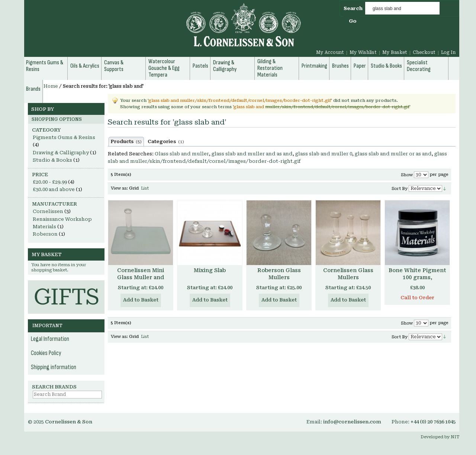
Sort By (400, 189)
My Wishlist (363, 52)
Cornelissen (48, 211)
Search (353, 8)
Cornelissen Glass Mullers (348, 274)
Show (407, 175)
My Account (330, 52)
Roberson (45, 234)
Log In (448, 52)
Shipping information (54, 367)
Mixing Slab (210, 270)
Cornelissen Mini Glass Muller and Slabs (141, 277)
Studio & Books (52, 160)
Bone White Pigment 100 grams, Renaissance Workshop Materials (417, 281)
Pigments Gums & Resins (64, 137)
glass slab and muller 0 (324, 154)
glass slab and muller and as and (252, 154)
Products (126, 142)
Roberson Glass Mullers (279, 274)
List (145, 188)
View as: (119, 188)
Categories (166, 142)
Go (353, 21)
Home (51, 86)
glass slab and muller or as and (393, 154)
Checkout (424, 52)
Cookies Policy (46, 353)
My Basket (395, 52)
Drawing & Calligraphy (61, 153)
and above (54, 189)
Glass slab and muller (182, 154)
